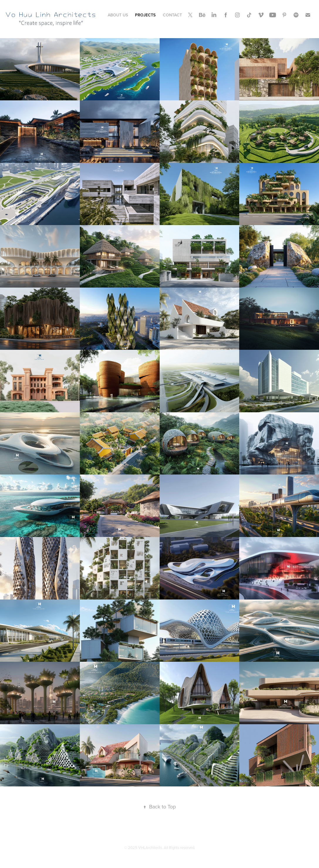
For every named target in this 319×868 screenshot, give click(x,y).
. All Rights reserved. (179, 847)
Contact (172, 15)
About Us (118, 15)
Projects (145, 15)
